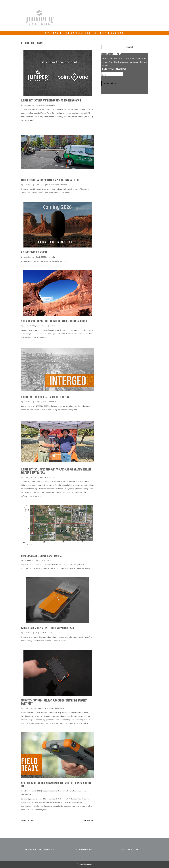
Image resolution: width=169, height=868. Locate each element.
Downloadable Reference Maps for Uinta (41, 556)
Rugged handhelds (57, 708)
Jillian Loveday (30, 326)
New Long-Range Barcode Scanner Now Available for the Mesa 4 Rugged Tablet (56, 785)
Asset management (51, 791)
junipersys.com (108, 19)
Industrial (64, 791)
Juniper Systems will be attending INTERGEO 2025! (46, 397)
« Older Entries (27, 820)
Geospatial (51, 105)
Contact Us (130, 19)
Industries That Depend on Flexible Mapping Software (48, 628)
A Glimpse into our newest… (35, 252)
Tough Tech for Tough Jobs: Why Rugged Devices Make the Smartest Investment (54, 702)
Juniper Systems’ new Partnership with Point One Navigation (51, 101)
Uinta (49, 560)
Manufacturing (75, 791)
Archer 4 (53, 326)
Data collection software (57, 185)
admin (26, 791)
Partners (53, 477)
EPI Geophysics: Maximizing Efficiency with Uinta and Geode (50, 180)
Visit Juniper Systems (129, 850)
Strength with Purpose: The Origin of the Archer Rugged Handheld (54, 321)
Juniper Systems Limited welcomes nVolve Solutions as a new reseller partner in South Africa (56, 471)
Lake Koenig (29, 105)
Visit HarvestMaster (84, 850)
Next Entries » (88, 820)
